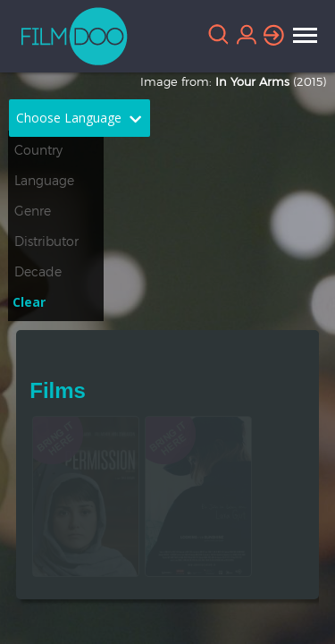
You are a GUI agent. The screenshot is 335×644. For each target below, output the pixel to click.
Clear (29, 302)
